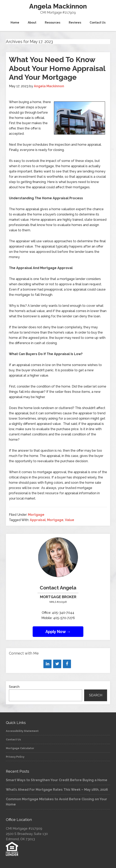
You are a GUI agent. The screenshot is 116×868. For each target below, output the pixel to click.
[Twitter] (57, 664)
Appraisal (38, 520)
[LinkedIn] (47, 664)
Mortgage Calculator (20, 748)
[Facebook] (67, 664)
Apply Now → (58, 632)
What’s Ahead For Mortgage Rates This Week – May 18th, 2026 (57, 790)
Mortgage (36, 515)
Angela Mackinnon (58, 6)
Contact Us (13, 739)
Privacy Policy (15, 757)
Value (70, 520)
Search (14, 687)
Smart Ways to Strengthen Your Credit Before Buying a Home (57, 780)
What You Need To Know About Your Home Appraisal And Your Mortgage (57, 68)
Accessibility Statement (22, 731)
